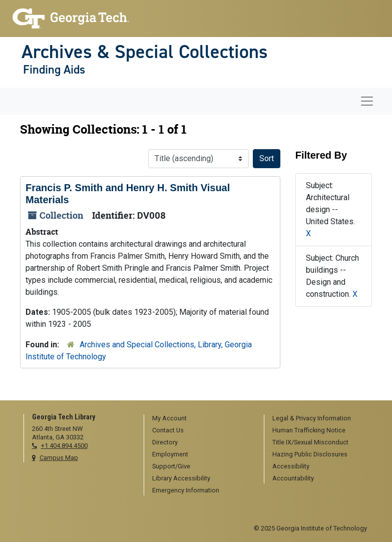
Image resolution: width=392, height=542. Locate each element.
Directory (165, 442)
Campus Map (59, 458)
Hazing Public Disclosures (310, 454)
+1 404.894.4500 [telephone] (64, 446)
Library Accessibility (181, 478)
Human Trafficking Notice (309, 430)
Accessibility (291, 466)
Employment (170, 454)
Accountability (293, 478)
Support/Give (171, 466)
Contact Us (168, 430)
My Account (169, 418)
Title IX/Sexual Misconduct (310, 442)
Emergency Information (186, 490)
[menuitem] (201, 419)
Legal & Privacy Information (312, 418)
